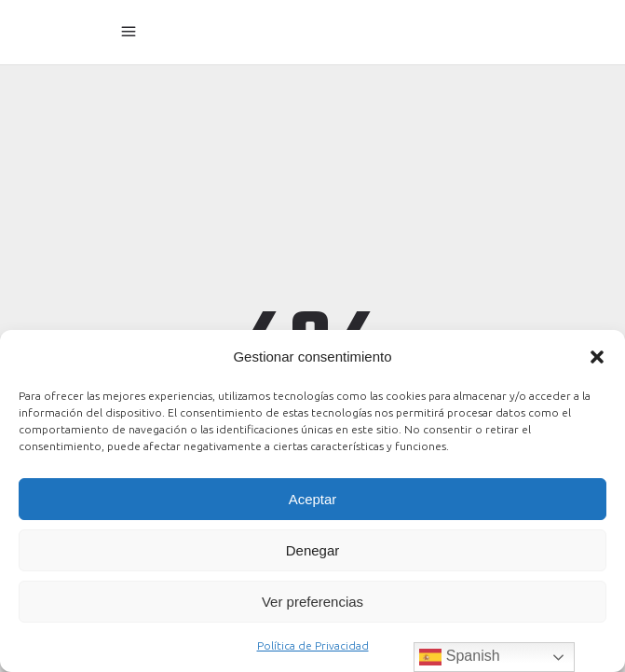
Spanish (459, 657)
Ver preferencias (312, 602)
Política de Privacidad (313, 645)
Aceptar (313, 499)
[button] (597, 357)
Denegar (313, 550)
